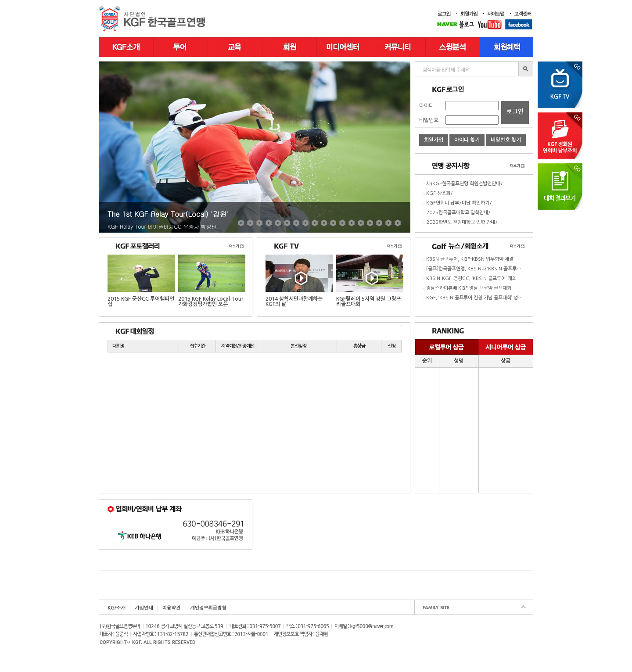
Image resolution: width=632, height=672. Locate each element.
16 (379, 223)
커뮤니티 (399, 47)
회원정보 (290, 47)
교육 (235, 47)
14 (361, 223)
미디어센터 (344, 47)
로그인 (515, 111)
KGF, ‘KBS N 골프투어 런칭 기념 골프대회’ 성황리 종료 (481, 298)
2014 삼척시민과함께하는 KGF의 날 (299, 281)
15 (370, 223)
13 (352, 223)
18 (398, 223)
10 (324, 223)
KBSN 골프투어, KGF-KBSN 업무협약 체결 (470, 259)
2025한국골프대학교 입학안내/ (458, 213)
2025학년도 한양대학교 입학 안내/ (462, 222)
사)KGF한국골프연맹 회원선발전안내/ (465, 184)
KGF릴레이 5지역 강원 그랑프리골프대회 (370, 281)
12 (342, 223)
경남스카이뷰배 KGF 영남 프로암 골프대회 (469, 288)
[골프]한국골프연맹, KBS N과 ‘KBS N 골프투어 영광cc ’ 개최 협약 (492, 269)
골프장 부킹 (507, 47)
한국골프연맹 (154, 19)
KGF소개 (126, 47)
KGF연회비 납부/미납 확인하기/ (459, 203)
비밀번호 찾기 (506, 140)
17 (388, 223)
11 (333, 223)
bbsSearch (526, 69)
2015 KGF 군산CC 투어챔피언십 (141, 281)
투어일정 (181, 47)
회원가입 (434, 140)
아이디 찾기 (467, 140)
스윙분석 (453, 47)
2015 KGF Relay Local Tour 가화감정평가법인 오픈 (212, 281)
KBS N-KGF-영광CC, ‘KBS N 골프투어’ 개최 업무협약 (481, 279)
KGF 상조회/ (440, 193)
